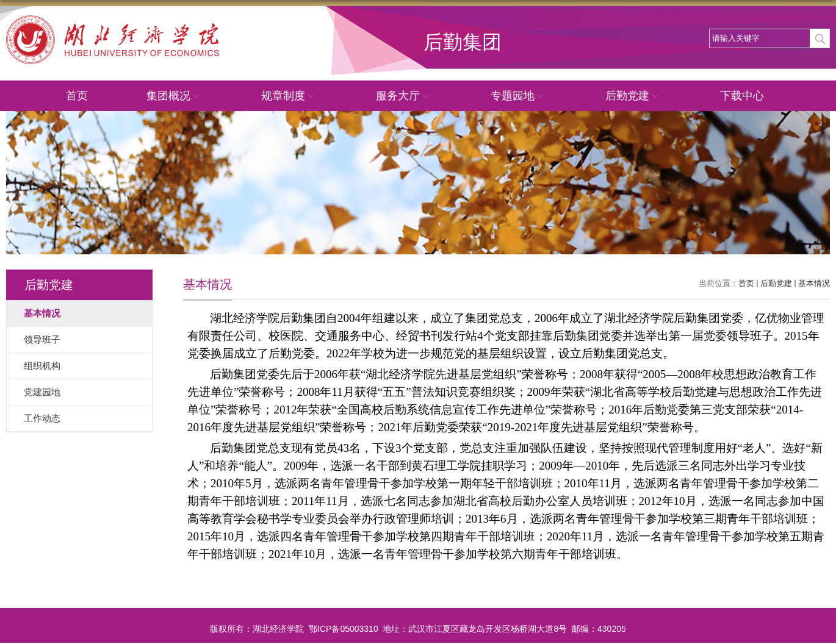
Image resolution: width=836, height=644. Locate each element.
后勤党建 (633, 96)
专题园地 (519, 96)
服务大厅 (404, 96)
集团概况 (175, 96)
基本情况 (814, 283)
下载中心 (742, 96)
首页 (77, 96)
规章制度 (289, 96)
